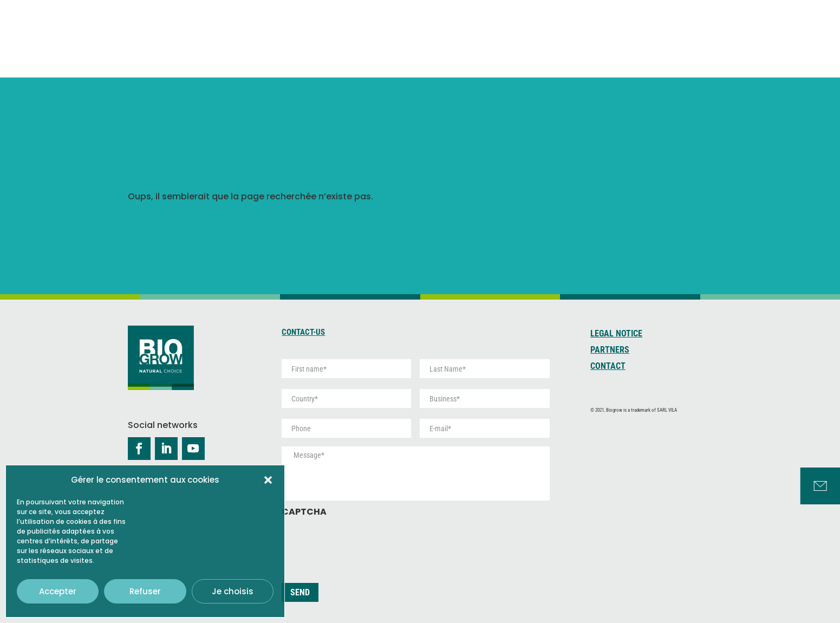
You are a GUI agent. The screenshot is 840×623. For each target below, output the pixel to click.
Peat (539, 35)
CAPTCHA (304, 512)
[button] (268, 480)
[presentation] (364, 544)
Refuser (145, 591)
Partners (610, 351)
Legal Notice (616, 334)
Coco (483, 35)
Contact (608, 367)
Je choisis (233, 591)
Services (694, 30)
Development (618, 35)
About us (418, 30)
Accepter (58, 591)
